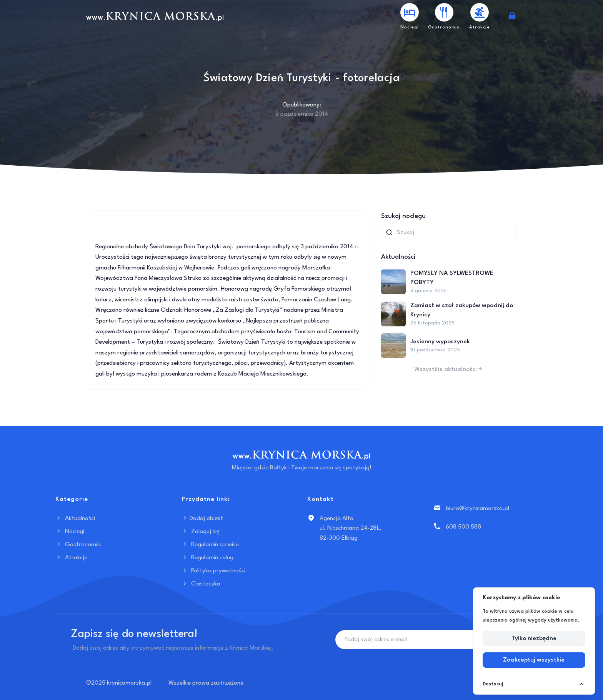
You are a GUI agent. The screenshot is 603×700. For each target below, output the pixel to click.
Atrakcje (71, 558)
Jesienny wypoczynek (440, 342)
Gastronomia (78, 545)
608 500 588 (463, 527)
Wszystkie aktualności (449, 369)
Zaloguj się (201, 532)
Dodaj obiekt (202, 519)
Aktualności (75, 519)
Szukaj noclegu (403, 216)
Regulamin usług (207, 558)
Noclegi (70, 532)
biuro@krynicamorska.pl (477, 509)
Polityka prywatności (213, 571)
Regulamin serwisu (210, 545)
